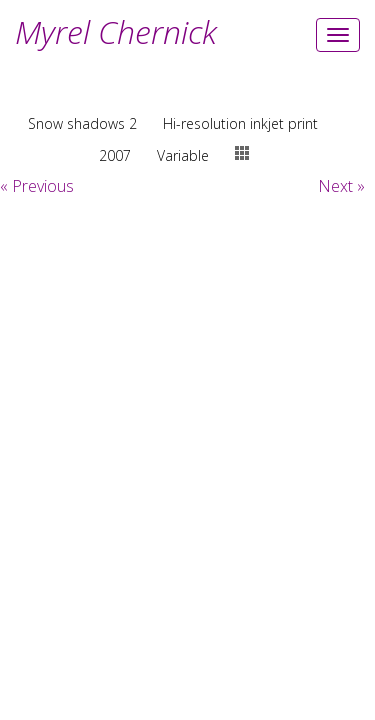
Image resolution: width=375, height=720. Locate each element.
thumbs (242, 153)
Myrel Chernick (116, 31)
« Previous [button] (37, 186)
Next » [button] (341, 186)
